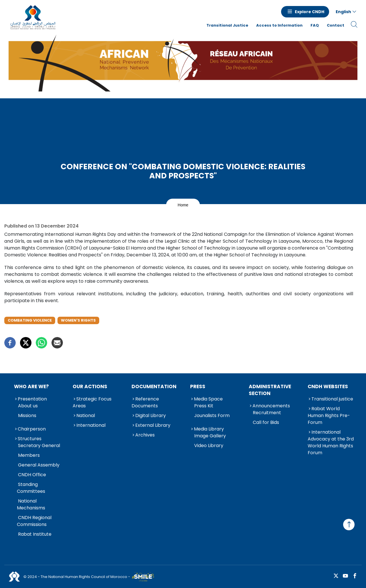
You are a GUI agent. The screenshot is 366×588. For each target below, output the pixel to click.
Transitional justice (332, 399)
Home (183, 205)
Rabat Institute (35, 534)
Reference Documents (145, 402)
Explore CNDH (310, 12)
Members (29, 455)
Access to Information (279, 25)
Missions (27, 415)
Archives (145, 435)
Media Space (208, 399)
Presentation (32, 399)
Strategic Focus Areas (92, 402)
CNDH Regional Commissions (34, 521)
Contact (336, 25)
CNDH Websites (328, 386)
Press (198, 386)
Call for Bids (266, 422)
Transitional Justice (227, 25)
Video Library (209, 446)
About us (28, 406)
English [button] (343, 12)
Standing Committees (31, 488)
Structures (30, 439)
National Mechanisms (31, 504)
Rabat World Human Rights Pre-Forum (329, 415)
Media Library (209, 429)
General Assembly (39, 465)
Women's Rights (78, 320)
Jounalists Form (212, 415)
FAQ (315, 25)
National (86, 415)
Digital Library (151, 415)
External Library (153, 425)
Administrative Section (270, 390)
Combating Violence (30, 320)
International (91, 425)
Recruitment (267, 413)
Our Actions (90, 386)
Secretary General (39, 446)
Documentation (154, 386)
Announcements (271, 406)
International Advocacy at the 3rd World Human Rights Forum (331, 442)
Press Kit (204, 406)
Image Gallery (210, 436)
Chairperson (32, 429)
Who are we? (31, 386)
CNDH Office (32, 475)
